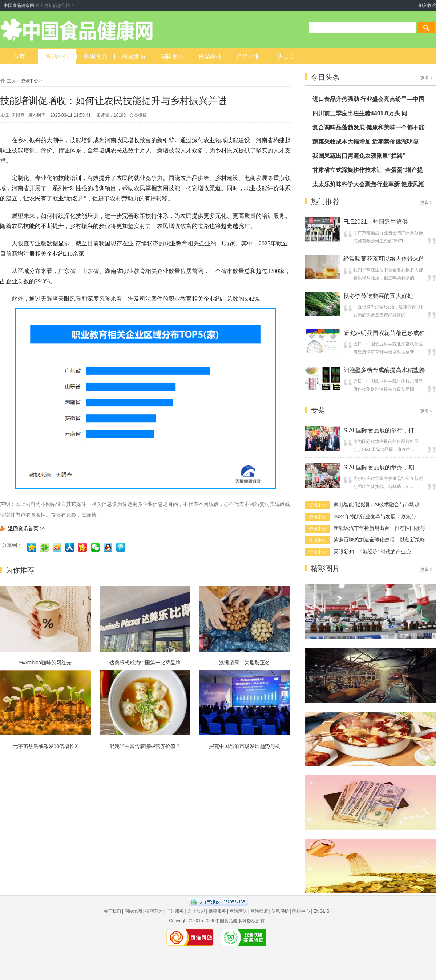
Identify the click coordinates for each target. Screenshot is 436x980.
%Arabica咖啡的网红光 (45, 663)
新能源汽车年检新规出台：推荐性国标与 (379, 528)
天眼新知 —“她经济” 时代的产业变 (372, 552)
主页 (11, 81)
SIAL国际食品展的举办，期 (379, 467)
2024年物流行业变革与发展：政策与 (375, 516)
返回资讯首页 (23, 528)
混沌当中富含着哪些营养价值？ (145, 746)
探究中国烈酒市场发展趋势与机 (245, 746)
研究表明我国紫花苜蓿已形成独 (384, 333)
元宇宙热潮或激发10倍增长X (46, 746)
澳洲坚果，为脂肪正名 (245, 663)
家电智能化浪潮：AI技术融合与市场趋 (377, 504)
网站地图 (133, 911)
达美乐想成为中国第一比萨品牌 (145, 663)
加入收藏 (427, 5)
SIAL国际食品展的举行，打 (379, 430)
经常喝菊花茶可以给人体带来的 (384, 259)
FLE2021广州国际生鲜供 (376, 222)
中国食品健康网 (19, 5)
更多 (426, 78)
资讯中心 (29, 81)
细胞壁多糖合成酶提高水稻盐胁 (384, 370)
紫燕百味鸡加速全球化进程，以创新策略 (379, 540)
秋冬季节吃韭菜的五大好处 (378, 296)
